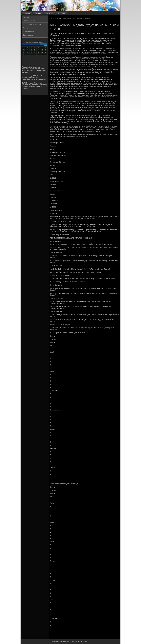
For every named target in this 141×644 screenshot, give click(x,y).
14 (38, 49)
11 (28, 49)
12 (31, 49)
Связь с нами (28, 35)
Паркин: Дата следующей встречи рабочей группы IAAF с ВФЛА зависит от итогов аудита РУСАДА (34, 70)
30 (46, 53)
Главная (27, 13)
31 (24, 55)
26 (31, 53)
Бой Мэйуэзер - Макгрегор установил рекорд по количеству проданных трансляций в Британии (35, 86)
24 (24, 53)
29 (42, 53)
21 (38, 51)
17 (24, 51)
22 (42, 51)
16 (46, 49)
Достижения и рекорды (32, 24)
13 (35, 49)
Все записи (50, 13)
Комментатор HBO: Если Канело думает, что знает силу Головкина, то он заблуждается (34, 78)
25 (28, 53)
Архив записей (29, 31)
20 (35, 51)
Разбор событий (29, 28)
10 (24, 49)
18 (28, 51)
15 (42, 49)
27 (35, 53)
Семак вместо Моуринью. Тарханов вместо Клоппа (72, 18)
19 (31, 51)
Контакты (62, 13)
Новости (38, 13)
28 (38, 53)
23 (46, 51)
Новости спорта (29, 21)
